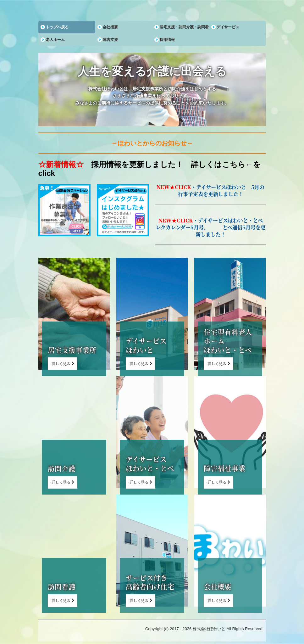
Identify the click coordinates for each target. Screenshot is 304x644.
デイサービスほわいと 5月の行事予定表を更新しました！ (221, 190)
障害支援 (110, 40)
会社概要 (110, 27)
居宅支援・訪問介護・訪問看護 (184, 27)
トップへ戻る (57, 27)
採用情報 (167, 40)
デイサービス (228, 27)
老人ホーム (55, 40)
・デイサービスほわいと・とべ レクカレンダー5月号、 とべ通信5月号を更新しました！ (212, 227)
